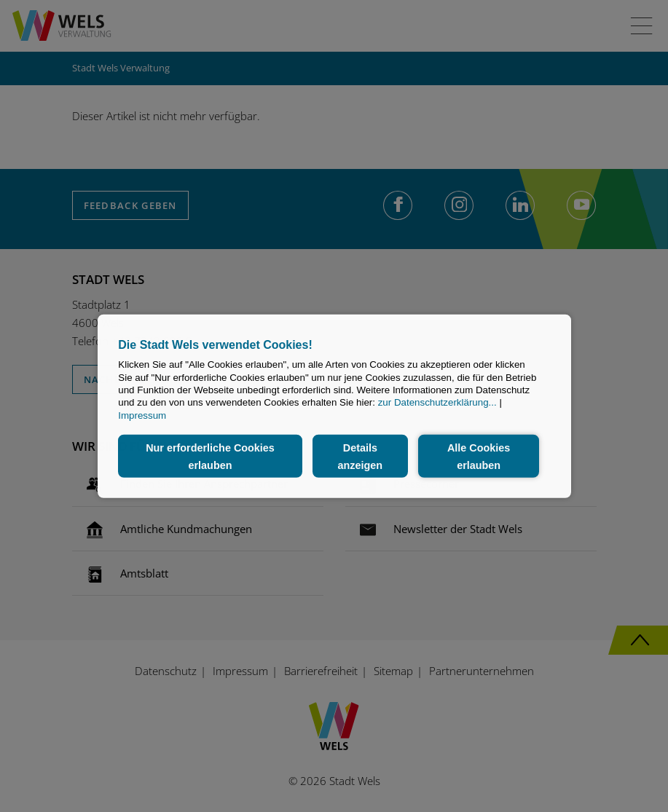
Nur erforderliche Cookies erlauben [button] (210, 456)
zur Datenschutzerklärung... (437, 402)
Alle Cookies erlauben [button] (479, 456)
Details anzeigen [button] (361, 456)
